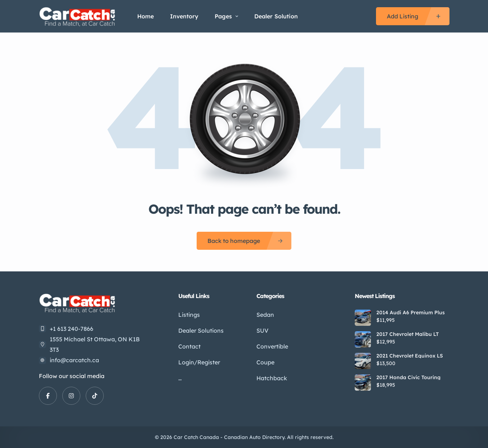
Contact (189, 346)
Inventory (184, 16)
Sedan (265, 315)
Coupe (265, 362)
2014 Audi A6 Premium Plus (411, 312)
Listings (189, 315)
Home (145, 16)
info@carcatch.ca (74, 360)
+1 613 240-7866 (71, 329)
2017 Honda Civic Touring (408, 377)
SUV (262, 331)
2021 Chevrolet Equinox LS (410, 356)
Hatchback (272, 378)
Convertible (272, 346)
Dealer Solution (276, 16)
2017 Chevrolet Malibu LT (408, 334)
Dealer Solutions (201, 331)
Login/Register (199, 362)
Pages (226, 16)
